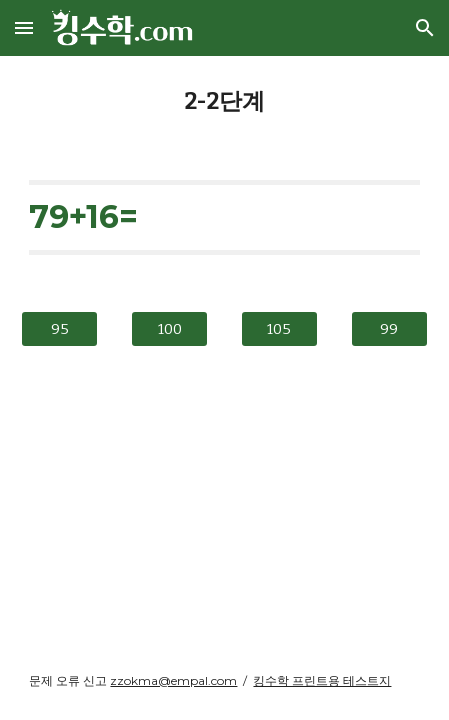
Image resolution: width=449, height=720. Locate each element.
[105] (279, 328)
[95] (59, 328)
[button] (24, 27)
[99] (389, 328)
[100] (169, 328)
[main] (224, 102)
